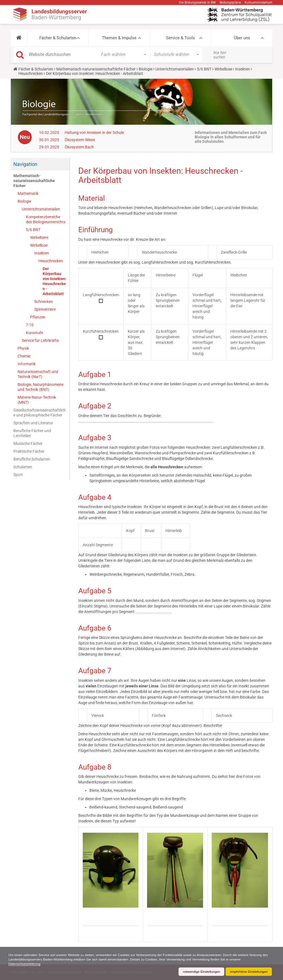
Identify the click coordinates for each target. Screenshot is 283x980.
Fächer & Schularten (58, 38)
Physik (23, 348)
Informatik (27, 364)
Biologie (146, 69)
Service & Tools (180, 38)
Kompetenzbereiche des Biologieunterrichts (46, 219)
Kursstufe (34, 333)
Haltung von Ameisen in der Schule (94, 133)
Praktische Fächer (29, 451)
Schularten (23, 467)
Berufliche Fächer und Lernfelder (32, 433)
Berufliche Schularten (32, 459)
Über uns (242, 38)
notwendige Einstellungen (200, 972)
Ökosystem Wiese (80, 140)
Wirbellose (223, 69)
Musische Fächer (28, 444)
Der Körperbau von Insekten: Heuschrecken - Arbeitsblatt (54, 281)
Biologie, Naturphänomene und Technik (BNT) (41, 387)
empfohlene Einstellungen (248, 972)
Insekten (242, 69)
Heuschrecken (31, 73)
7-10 (30, 325)
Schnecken (44, 302)
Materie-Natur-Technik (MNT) (37, 400)
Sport (18, 475)
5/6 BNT (204, 69)
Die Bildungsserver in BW (197, 3)
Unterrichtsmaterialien (175, 69)
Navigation (25, 164)
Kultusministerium (258, 3)
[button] (19, 38)
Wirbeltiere (39, 237)
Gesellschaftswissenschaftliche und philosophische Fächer (40, 413)
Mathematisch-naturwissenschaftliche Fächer (96, 69)
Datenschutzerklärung (25, 964)
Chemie (24, 356)
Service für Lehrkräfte (40, 340)
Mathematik (28, 193)
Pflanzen (38, 317)
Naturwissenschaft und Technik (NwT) (38, 374)
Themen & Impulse (119, 38)
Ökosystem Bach (79, 147)
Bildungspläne (230, 3)
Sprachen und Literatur (33, 423)
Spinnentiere (45, 309)
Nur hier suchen (220, 55)
